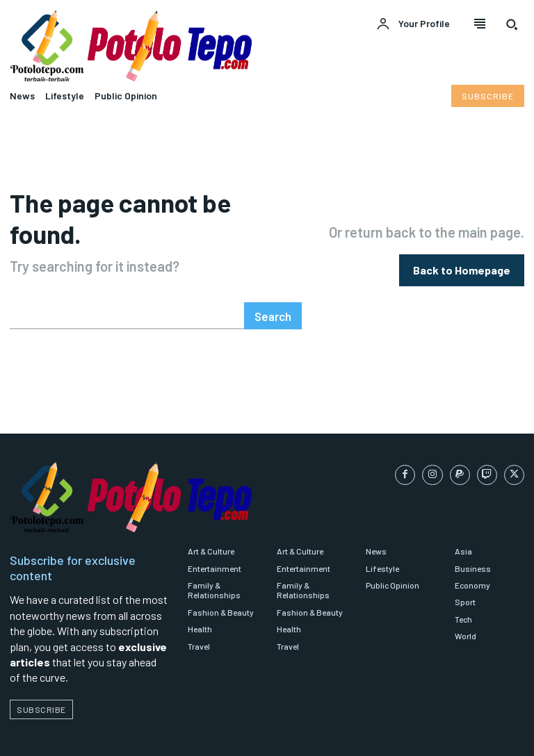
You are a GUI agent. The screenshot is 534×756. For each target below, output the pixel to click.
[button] (512, 24)
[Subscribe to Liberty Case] (488, 96)
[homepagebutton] (462, 253)
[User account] (413, 24)
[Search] (273, 283)
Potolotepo (78, 735)
